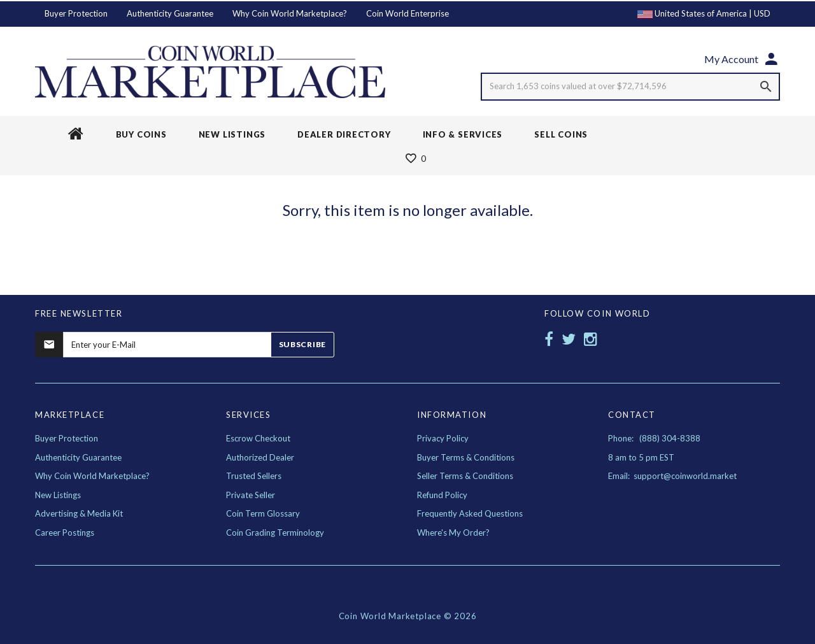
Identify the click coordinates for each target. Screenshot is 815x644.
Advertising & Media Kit (79, 513)
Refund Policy (442, 495)
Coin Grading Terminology (275, 533)
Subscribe (302, 344)
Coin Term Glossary (263, 513)
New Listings (58, 495)
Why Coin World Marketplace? (290, 13)
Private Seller (251, 495)
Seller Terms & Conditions (465, 476)
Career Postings (65, 533)
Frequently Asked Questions (470, 513)
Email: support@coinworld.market (672, 476)
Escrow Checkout (258, 438)
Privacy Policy (443, 438)
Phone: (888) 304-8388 (654, 438)
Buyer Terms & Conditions (466, 457)
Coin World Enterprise (407, 13)
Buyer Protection (76, 13)
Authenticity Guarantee (170, 13)
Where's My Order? (453, 533)
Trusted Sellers (254, 476)
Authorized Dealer (260, 457)
